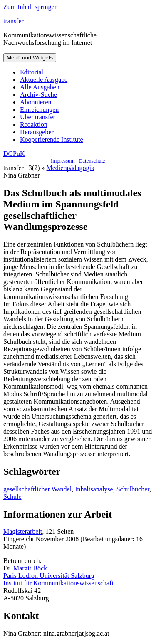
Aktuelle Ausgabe (44, 80)
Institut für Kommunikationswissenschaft (58, 583)
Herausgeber (37, 132)
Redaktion (34, 125)
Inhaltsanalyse (94, 489)
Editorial (32, 72)
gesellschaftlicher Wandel (37, 489)
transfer (14, 21)
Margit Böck (30, 568)
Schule (12, 497)
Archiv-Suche (38, 95)
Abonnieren (36, 102)
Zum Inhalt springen (31, 7)
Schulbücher (133, 489)
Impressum (63, 161)
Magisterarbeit (23, 532)
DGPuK (14, 154)
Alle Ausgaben (40, 87)
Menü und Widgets (30, 58)
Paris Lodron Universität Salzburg (49, 576)
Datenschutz (92, 161)
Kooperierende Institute (52, 139)
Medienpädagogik (71, 168)
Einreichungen (39, 110)
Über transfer (38, 117)
